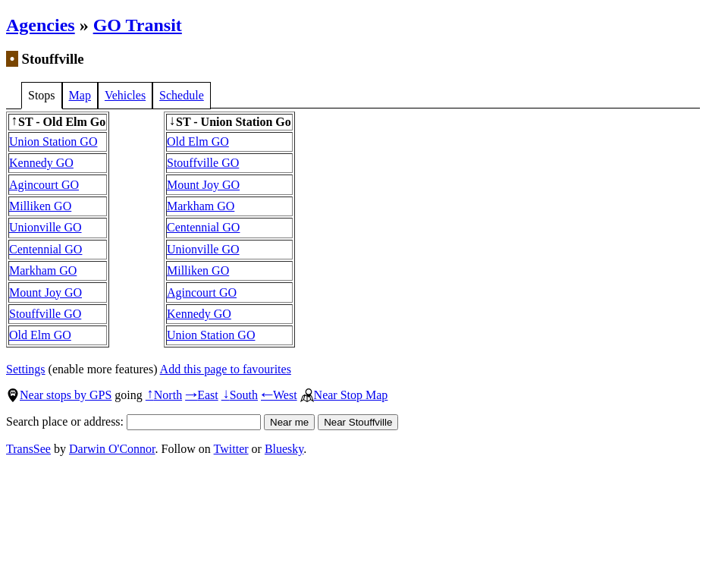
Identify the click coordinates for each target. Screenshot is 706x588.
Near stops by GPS (59, 395)
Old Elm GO (40, 335)
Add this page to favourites (226, 369)
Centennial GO (45, 249)
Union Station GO (53, 141)
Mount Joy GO (45, 292)
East (202, 395)
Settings (26, 369)
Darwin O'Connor (112, 449)
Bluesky (284, 449)
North (164, 395)
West (279, 395)
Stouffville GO (45, 314)
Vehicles (125, 95)
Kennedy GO (41, 163)
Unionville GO (45, 227)
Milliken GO (40, 206)
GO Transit (138, 25)
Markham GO (43, 270)
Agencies (41, 25)
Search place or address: (133, 421)
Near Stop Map (344, 395)
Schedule (182, 95)
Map (80, 95)
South (240, 395)
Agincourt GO (44, 185)
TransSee (28, 449)
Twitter (231, 449)
